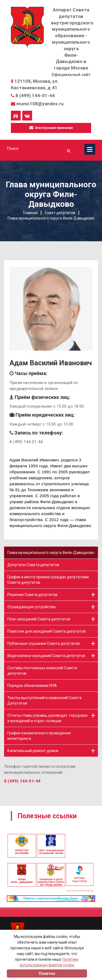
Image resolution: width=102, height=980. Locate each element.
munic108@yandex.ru (40, 104)
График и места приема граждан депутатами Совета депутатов (48, 580)
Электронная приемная (51, 128)
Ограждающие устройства (31, 607)
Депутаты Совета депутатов (33, 565)
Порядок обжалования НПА (32, 686)
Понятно (47, 973)
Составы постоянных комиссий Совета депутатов (42, 671)
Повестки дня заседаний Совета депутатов (47, 631)
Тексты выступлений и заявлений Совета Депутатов (44, 700)
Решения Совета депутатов (32, 595)
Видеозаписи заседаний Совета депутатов (46, 656)
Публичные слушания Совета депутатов (44, 643)
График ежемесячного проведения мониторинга (39, 736)
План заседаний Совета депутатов (39, 619)
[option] (51, 834)
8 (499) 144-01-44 (35, 96)
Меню (90, 149)
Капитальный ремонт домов (33, 751)
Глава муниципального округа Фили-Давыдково (51, 553)
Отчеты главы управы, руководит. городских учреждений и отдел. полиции (47, 718)
